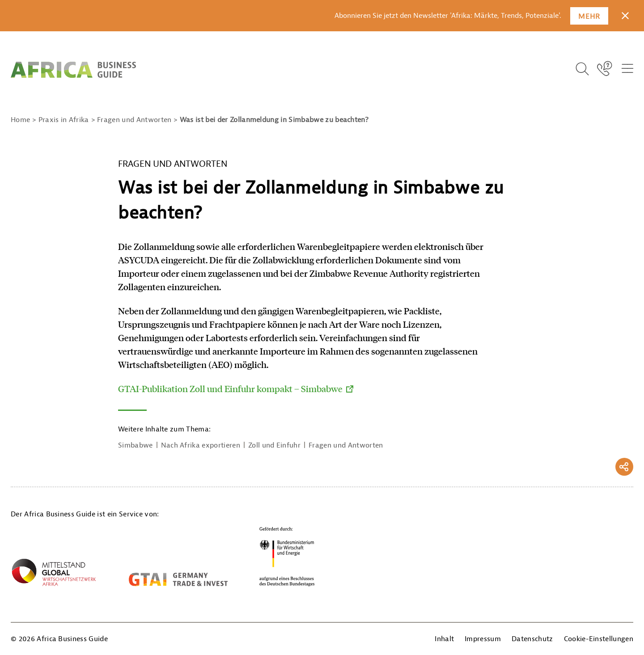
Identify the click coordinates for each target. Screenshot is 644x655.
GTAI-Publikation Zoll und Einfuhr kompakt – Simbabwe (230, 389)
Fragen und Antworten (346, 445)
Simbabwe (136, 445)
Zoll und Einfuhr (274, 445)
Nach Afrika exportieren (201, 445)
